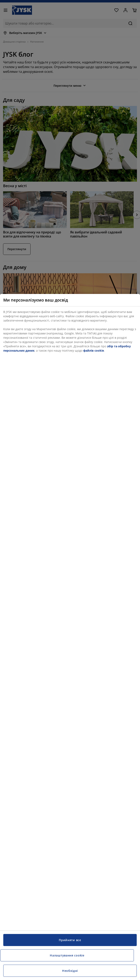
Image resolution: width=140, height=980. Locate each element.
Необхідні (70, 971)
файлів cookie (94, 350)
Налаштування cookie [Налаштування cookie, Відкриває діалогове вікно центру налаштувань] (67, 955)
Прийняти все (70, 940)
